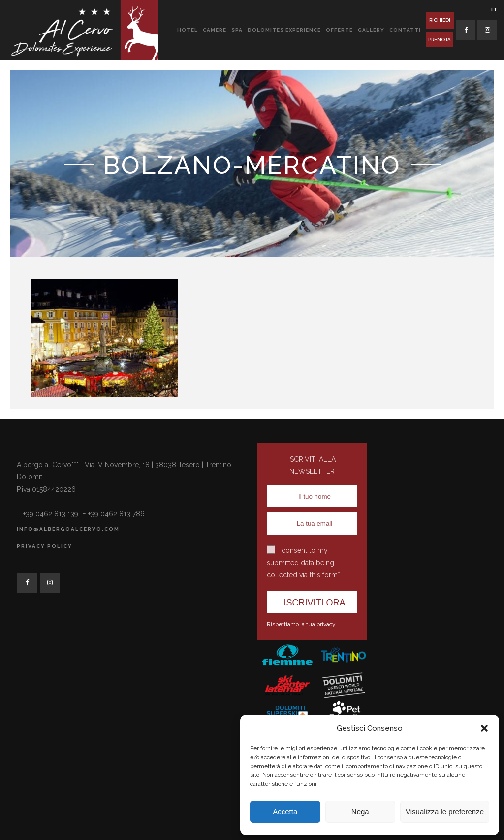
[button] (484, 728)
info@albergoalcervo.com (68, 529)
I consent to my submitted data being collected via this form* (303, 563)
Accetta (285, 812)
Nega (360, 812)
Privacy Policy (45, 546)
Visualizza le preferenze (445, 812)
